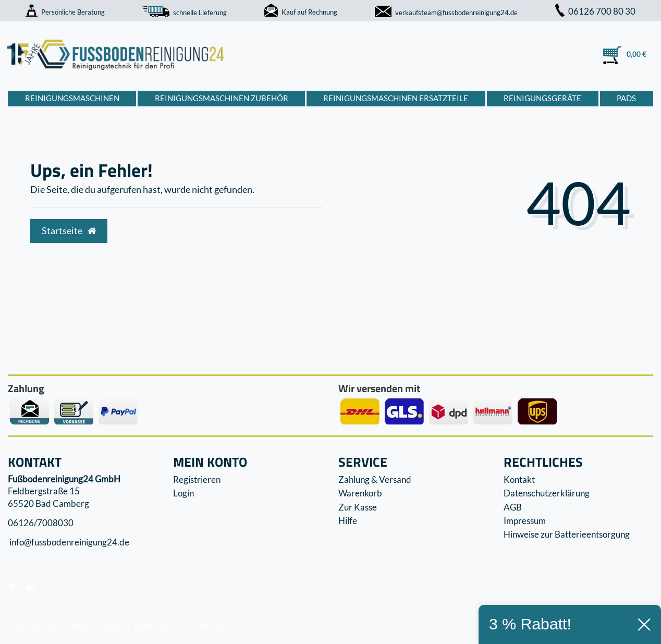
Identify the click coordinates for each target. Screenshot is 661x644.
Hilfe (348, 521)
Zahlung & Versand (375, 479)
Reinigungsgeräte (542, 98)
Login (183, 493)
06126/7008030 (41, 523)
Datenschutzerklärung (547, 493)
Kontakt (519, 479)
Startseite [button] (69, 231)
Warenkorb (360, 493)
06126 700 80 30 (595, 11)
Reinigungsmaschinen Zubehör (222, 98)
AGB (513, 507)
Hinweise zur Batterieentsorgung (567, 534)
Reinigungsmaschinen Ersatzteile (396, 98)
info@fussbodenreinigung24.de (69, 543)
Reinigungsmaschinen (72, 98)
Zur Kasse (358, 507)
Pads (626, 98)
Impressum (525, 521)
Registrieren (197, 479)
